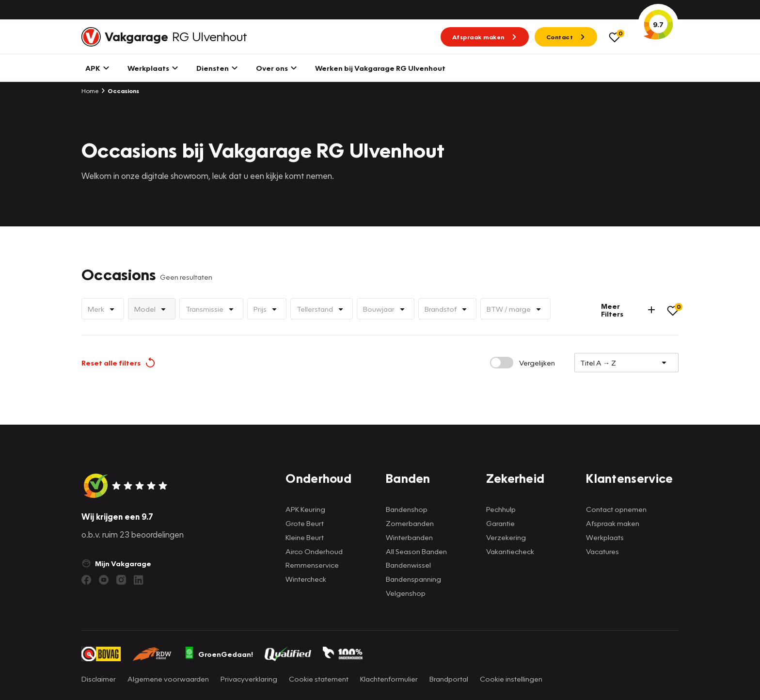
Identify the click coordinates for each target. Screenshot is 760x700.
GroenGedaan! (219, 654)
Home (90, 91)
